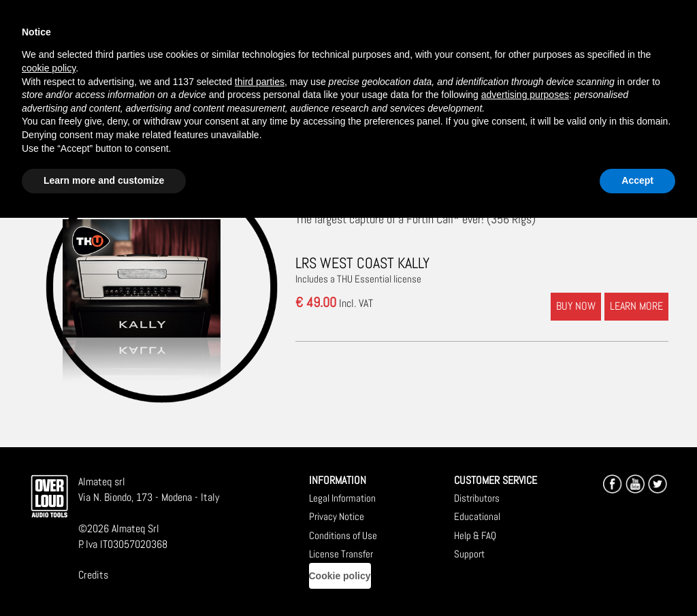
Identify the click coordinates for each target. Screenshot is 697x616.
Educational (477, 516)
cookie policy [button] (49, 68)
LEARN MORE (636, 306)
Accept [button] (637, 180)
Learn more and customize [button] (104, 180)
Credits (93, 575)
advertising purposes (525, 95)
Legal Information (342, 498)
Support (469, 554)
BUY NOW (576, 306)
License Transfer (341, 554)
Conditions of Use (343, 535)
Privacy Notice (337, 516)
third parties (260, 82)
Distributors (477, 498)
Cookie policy (340, 576)
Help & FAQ (475, 535)
